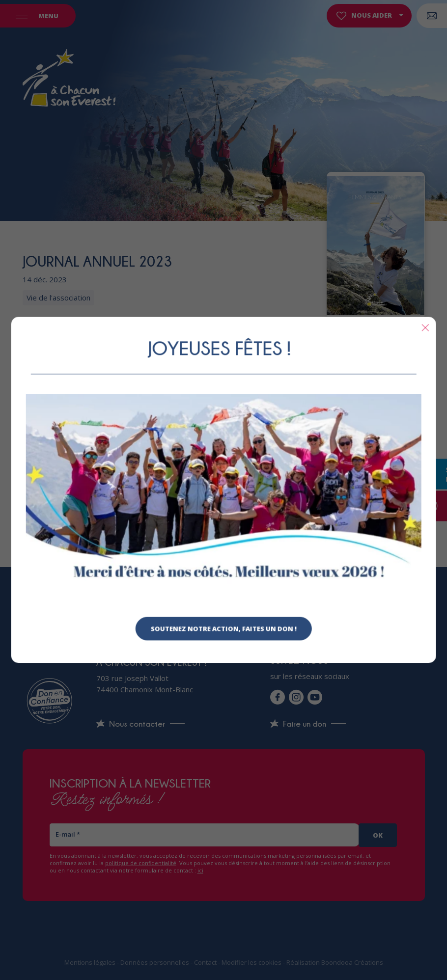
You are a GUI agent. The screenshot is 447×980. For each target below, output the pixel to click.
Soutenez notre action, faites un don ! (224, 629)
